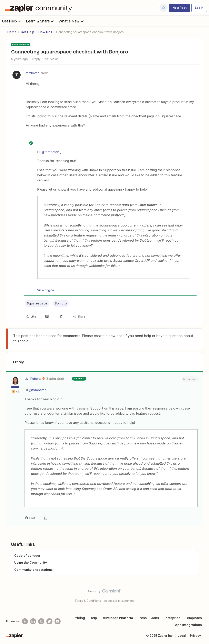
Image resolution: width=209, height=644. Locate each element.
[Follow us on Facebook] (25, 621)
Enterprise (172, 618)
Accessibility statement (119, 601)
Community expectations (33, 570)
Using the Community (31, 562)
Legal (182, 636)
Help (93, 618)
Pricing (79, 618)
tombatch (32, 73)
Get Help (12, 21)
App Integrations (188, 625)
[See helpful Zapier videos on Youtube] (58, 621)
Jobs (155, 618)
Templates (193, 618)
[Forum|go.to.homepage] (40, 8)
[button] (180, 8)
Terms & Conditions (88, 601)
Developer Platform (117, 618)
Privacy (195, 636)
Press (142, 618)
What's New (72, 21)
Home (12, 32)
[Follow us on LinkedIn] (33, 621)
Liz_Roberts (33, 379)
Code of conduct (27, 556)
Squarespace (37, 303)
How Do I (45, 32)
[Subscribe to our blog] (41, 621)
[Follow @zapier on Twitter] (49, 621)
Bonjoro (61, 303)
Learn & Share (40, 21)
